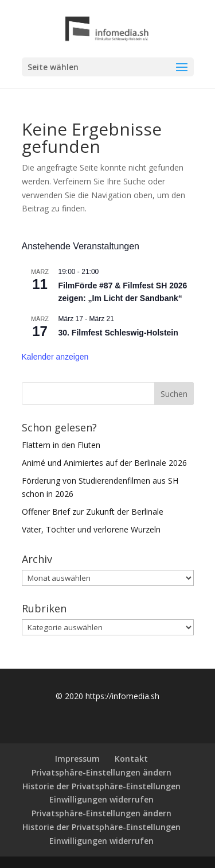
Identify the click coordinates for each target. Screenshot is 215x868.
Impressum (77, 759)
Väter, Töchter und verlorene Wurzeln (91, 529)
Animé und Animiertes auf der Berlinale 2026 (104, 463)
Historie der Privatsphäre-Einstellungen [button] (101, 786)
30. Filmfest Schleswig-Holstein (118, 333)
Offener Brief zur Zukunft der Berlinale (93, 512)
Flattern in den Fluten (61, 445)
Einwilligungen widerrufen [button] (101, 799)
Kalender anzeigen (55, 357)
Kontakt (131, 759)
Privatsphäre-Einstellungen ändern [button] (101, 772)
